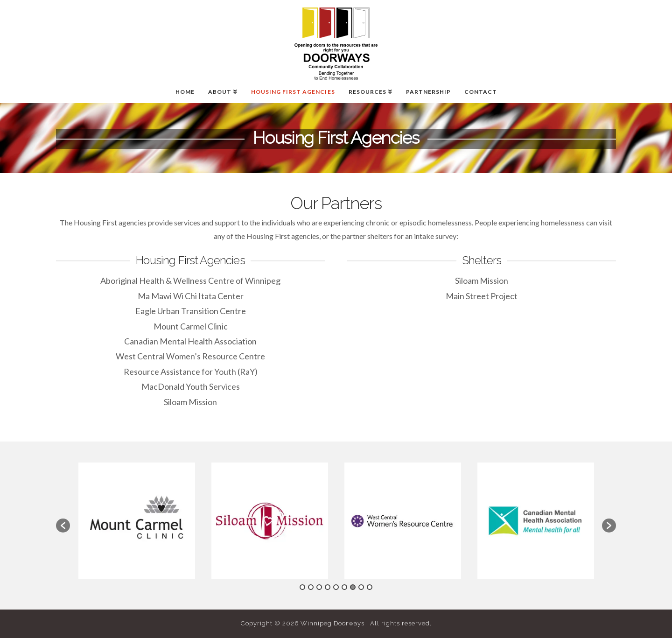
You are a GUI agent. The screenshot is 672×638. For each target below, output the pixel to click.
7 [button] (353, 587)
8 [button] (361, 587)
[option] (136, 521)
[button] (63, 526)
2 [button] (311, 587)
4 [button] (328, 587)
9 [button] (370, 587)
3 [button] (319, 587)
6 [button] (344, 587)
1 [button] (302, 587)
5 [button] (336, 587)
